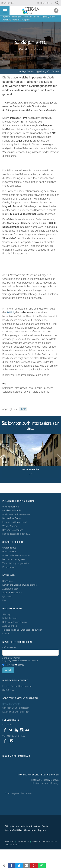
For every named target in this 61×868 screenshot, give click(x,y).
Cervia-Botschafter (12, 704)
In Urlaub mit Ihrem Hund (15, 522)
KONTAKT (10, 841)
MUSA (11, 312)
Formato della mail (20, 659)
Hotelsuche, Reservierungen (45, 780)
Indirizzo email (9, 647)
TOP (23, 409)
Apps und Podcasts (12, 593)
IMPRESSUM (23, 841)
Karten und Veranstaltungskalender (20, 585)
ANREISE (36, 841)
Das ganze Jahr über (13, 530)
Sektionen (8, 3)
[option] (30, 456)
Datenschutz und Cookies (15, 622)
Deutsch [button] (46, 3)
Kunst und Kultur (31, 49)
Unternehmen (9, 552)
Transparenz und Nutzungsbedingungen (22, 630)
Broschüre (7, 581)
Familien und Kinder (12, 511)
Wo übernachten (11, 507)
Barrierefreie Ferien (12, 518)
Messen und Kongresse (14, 559)
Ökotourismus (9, 548)
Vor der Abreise (10, 526)
